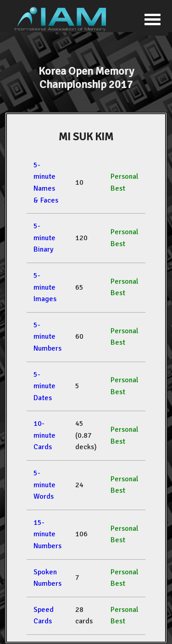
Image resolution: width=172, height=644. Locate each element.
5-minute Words (44, 485)
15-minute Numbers (47, 534)
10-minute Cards (44, 435)
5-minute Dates (44, 386)
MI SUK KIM (86, 137)
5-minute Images (45, 287)
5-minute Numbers (47, 337)
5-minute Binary (44, 238)
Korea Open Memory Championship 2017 (86, 78)
